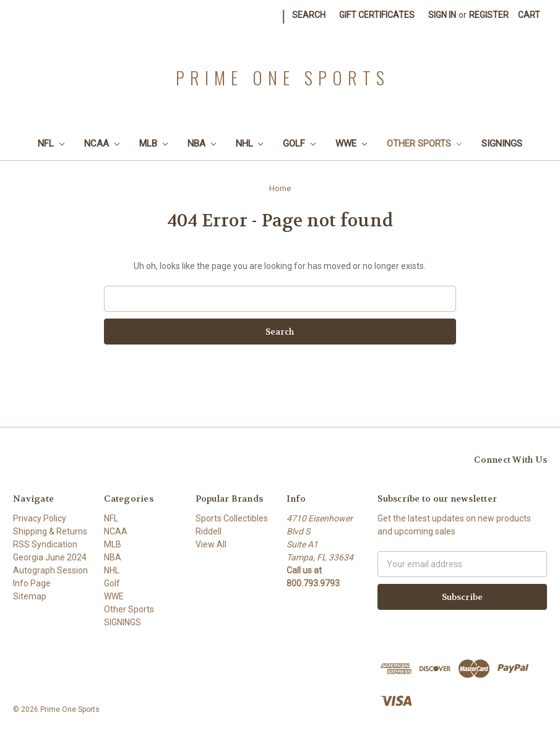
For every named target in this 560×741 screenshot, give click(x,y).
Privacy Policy (40, 518)
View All (211, 544)
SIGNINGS (502, 143)
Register (489, 15)
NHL (250, 143)
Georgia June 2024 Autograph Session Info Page (50, 570)
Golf (299, 143)
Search (309, 15)
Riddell (209, 531)
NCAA (102, 143)
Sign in (442, 15)
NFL (51, 143)
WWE (351, 143)
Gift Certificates (377, 15)
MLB (153, 143)
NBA (202, 143)
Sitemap (30, 596)
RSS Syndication (45, 544)
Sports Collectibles (232, 518)
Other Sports (424, 143)
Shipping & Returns (50, 531)
